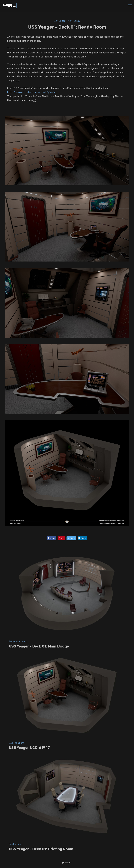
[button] (67, 863)
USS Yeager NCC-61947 (67, 21)
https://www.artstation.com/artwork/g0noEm (32, 92)
